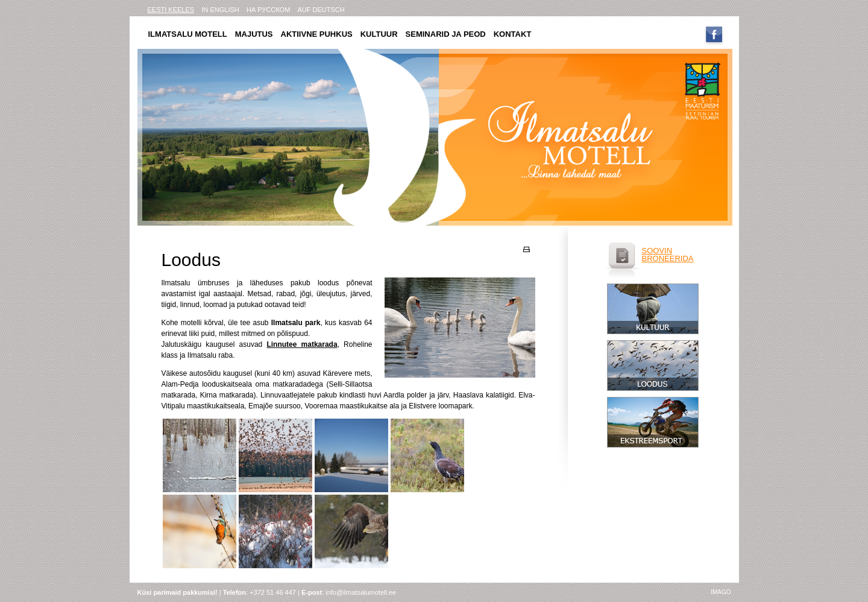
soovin (657, 251)
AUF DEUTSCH (321, 10)
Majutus (254, 34)
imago (721, 592)
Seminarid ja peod (446, 34)
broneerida (668, 258)
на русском (268, 10)
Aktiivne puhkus (317, 34)
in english (220, 10)
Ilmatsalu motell (188, 34)
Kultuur (379, 34)
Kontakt (513, 34)
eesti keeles (171, 10)
